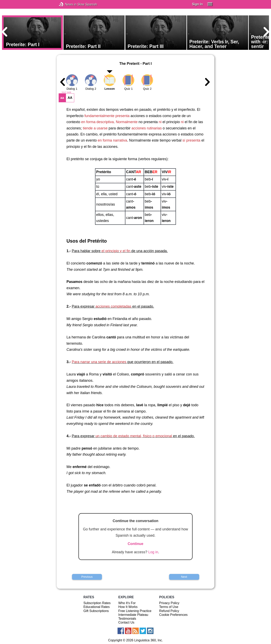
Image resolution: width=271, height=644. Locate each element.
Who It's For (127, 603)
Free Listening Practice (135, 611)
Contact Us (126, 622)
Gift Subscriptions (96, 611)
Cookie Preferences (173, 615)
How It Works (128, 607)
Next (184, 577)
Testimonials (127, 619)
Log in (153, 552)
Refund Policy (169, 611)
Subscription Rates (97, 603)
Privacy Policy (169, 603)
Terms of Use (169, 607)
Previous (87, 577)
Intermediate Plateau (133, 615)
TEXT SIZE (66, 92)
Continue (135, 544)
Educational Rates (96, 607)
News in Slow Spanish (67, 4)
